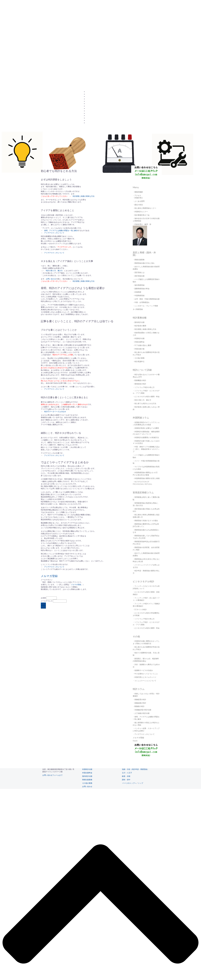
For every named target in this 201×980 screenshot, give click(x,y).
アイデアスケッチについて (54, 233)
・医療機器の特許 (139, 380)
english (88, 123)
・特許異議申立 (139, 362)
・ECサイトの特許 (140, 610)
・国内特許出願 (139, 322)
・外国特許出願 (139, 338)
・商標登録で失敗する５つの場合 (145, 521)
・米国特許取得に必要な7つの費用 (146, 428)
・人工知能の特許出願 (141, 713)
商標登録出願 (90, 109)
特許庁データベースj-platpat (55, 412)
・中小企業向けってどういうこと (145, 674)
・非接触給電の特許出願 (142, 710)
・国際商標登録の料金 (141, 289)
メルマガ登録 (49, 576)
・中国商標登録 (139, 296)
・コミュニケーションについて (144, 681)
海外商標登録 (90, 111)
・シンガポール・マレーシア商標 (145, 306)
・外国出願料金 (139, 342)
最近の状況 (90, 118)
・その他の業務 (139, 358)
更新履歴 (89, 121)
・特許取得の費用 (139, 326)
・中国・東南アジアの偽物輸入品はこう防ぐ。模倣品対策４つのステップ (146, 449)
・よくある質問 (139, 201)
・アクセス (137, 195)
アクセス (89, 94)
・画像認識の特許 (139, 703)
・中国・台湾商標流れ (141, 302)
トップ (141, 783)
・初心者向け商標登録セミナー (144, 208)
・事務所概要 (138, 192)
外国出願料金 (87, 773)
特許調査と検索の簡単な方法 (84, 196)
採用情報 (89, 116)
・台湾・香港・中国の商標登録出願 (146, 299)
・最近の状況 (138, 205)
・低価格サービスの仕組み (143, 670)
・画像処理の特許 (139, 700)
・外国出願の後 (139, 349)
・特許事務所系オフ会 (141, 215)
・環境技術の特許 (139, 384)
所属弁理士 (90, 99)
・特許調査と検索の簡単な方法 (144, 329)
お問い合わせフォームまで (52, 775)
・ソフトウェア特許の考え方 (144, 387)
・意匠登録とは (139, 272)
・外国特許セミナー (140, 212)
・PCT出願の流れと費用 (142, 345)
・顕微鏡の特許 (139, 706)
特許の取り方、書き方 (54, 271)
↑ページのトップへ (129, 783)
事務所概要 (90, 97)
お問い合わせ (90, 92)
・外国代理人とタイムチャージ (144, 677)
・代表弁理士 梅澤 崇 (142, 224)
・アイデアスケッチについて (144, 734)
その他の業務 (87, 783)
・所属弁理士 (138, 198)
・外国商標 (137, 292)
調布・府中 (126, 780)
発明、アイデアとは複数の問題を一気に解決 (61, 231)
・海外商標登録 (139, 285)
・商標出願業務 (139, 260)
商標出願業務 (87, 780)
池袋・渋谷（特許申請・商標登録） (135, 769)
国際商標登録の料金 (92, 113)
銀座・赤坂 (126, 776)
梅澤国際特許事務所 (52, 5)
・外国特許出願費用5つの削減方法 (146, 437)
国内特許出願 (90, 104)
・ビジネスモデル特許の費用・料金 (146, 397)
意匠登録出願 (90, 106)
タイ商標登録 (138, 309)
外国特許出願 (90, 101)
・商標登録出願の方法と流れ (144, 263)
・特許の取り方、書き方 (142, 400)
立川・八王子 (127, 773)
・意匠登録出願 (139, 276)
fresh (135, 741)
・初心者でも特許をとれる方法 (144, 404)
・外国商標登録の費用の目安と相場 (146, 478)
